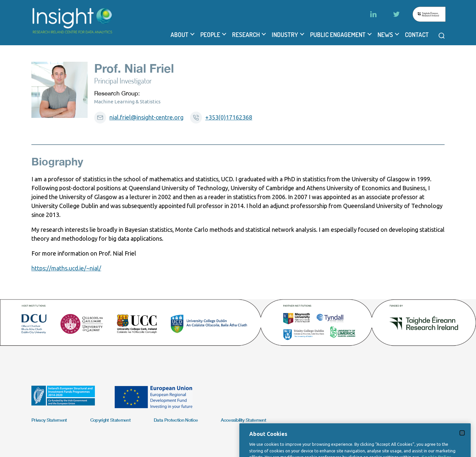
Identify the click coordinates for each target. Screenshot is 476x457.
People (210, 35)
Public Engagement (338, 35)
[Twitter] (396, 14)
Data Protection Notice (176, 420)
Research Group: (117, 93)
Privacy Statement (49, 420)
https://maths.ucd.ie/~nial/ (66, 268)
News (385, 35)
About (179, 35)
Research (246, 35)
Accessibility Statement (243, 420)
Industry (285, 35)
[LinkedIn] (373, 14)
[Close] (462, 444)
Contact (417, 35)
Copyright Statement (110, 420)
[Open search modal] (442, 36)
